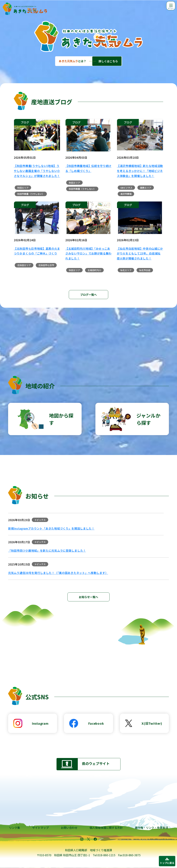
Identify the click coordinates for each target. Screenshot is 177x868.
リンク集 (15, 828)
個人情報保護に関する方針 (106, 828)
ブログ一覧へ (88, 295)
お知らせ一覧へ (88, 597)
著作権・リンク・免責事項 (151, 828)
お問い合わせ (69, 828)
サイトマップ (40, 828)
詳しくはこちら (108, 61)
